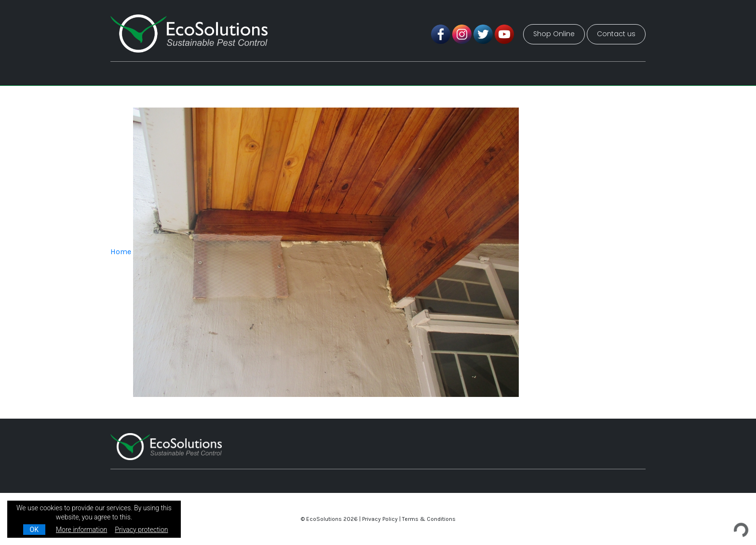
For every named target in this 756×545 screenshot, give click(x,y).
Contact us (616, 34)
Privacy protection (141, 530)
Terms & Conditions (429, 519)
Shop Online (554, 34)
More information (81, 530)
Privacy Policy (380, 519)
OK (34, 530)
